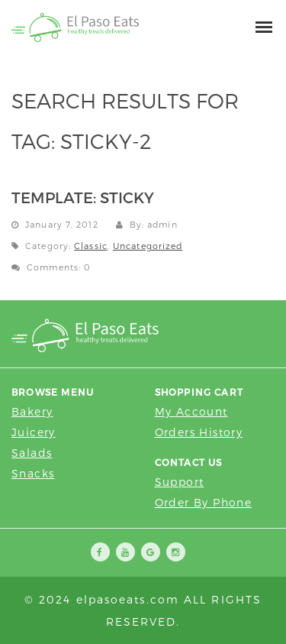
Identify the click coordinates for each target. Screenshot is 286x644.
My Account (191, 411)
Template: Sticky (83, 197)
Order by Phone (204, 502)
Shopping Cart (199, 392)
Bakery (32, 411)
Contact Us (189, 462)
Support (180, 482)
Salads (32, 453)
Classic (91, 246)
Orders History (199, 432)
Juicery (34, 432)
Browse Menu (53, 392)
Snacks (33, 473)
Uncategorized (148, 246)
